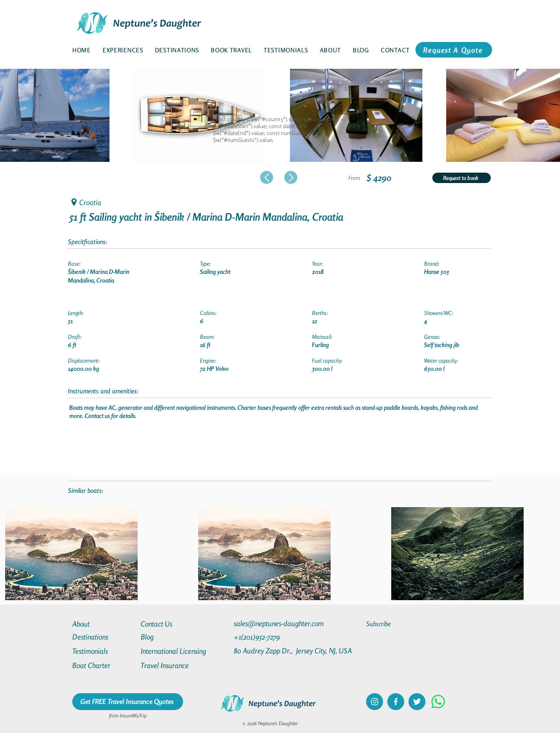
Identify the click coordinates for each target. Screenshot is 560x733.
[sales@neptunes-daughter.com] (280, 623)
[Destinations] (103, 637)
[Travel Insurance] (172, 665)
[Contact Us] (172, 624)
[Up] (267, 177)
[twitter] (417, 702)
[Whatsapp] (438, 702)
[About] (103, 624)
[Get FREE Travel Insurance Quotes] (128, 702)
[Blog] (172, 637)
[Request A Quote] (454, 50)
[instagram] (375, 702)
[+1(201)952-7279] (274, 637)
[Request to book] (462, 178)
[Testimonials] (103, 651)
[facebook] (396, 702)
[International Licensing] (180, 651)
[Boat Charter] (103, 665)
